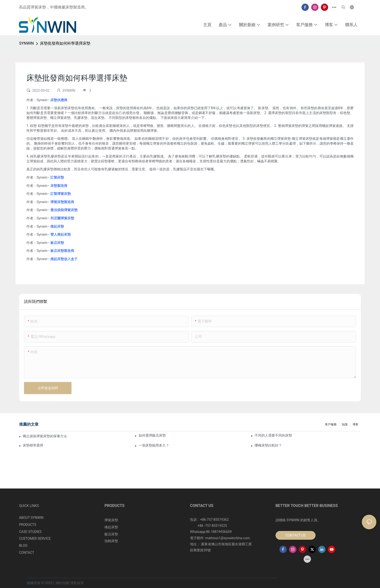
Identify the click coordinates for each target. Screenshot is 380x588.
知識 (345, 424)
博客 (356, 424)
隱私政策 (77, 583)
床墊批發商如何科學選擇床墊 (65, 43)
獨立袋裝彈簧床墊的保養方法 (45, 436)
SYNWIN (26, 43)
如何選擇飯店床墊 (152, 435)
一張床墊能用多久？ (154, 445)
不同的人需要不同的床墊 (273, 435)
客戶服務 (331, 424)
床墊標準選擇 (33, 445)
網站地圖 (63, 583)
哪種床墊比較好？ (268, 445)
